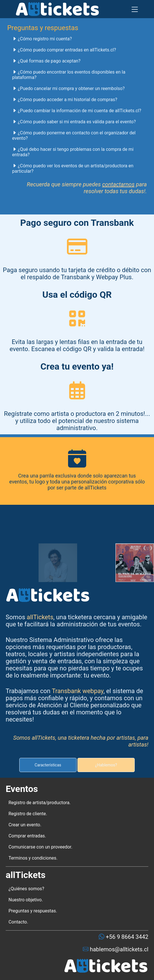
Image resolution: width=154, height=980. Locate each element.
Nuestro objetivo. (26, 900)
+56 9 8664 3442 (126, 937)
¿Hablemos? (106, 765)
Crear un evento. (25, 825)
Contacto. (18, 922)
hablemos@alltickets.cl (118, 949)
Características (48, 765)
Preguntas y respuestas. (33, 911)
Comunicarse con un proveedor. (40, 847)
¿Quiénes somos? (26, 889)
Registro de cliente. (28, 814)
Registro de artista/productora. (40, 803)
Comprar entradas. (27, 836)
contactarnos (118, 184)
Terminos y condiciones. (33, 858)
